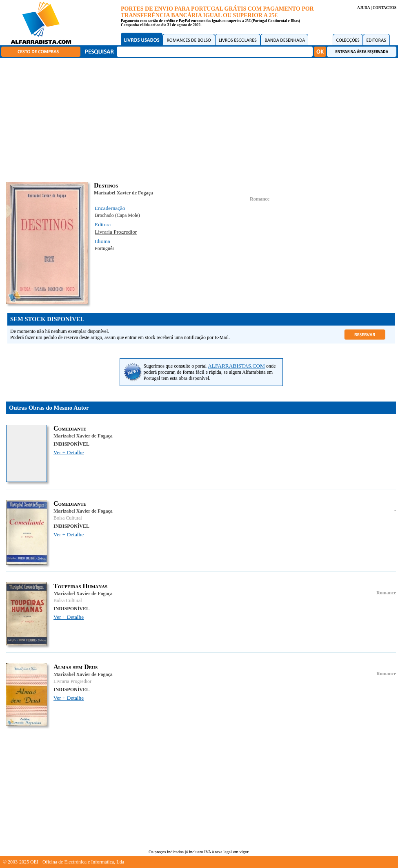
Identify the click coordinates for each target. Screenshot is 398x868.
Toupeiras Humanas (80, 586)
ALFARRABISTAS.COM (236, 366)
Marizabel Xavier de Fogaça (123, 193)
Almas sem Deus (76, 667)
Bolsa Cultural (68, 518)
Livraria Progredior (116, 232)
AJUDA (364, 8)
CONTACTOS (385, 8)
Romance (260, 199)
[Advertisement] (201, 118)
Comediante (70, 428)
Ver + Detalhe (69, 452)
